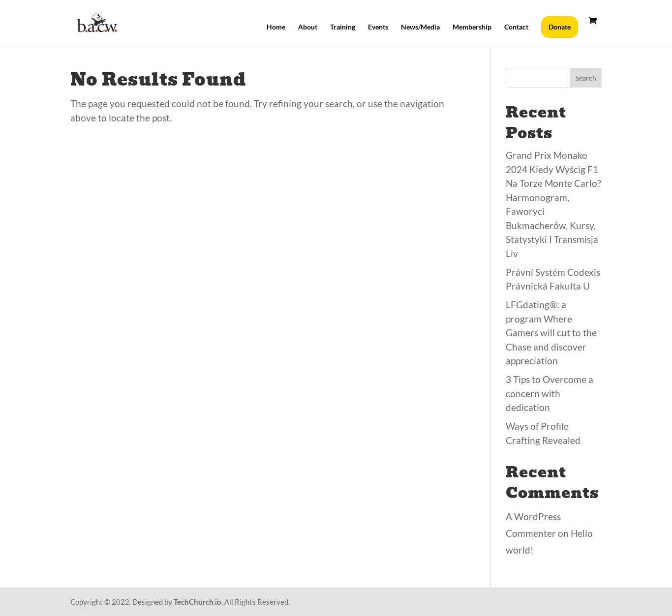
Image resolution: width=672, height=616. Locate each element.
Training (343, 27)
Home (276, 27)
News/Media (420, 27)
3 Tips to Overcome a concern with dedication (550, 393)
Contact (516, 27)
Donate (560, 27)
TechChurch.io (198, 602)
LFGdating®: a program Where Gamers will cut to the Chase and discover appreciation (551, 333)
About (308, 27)
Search (586, 78)
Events (378, 27)
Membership (472, 27)
